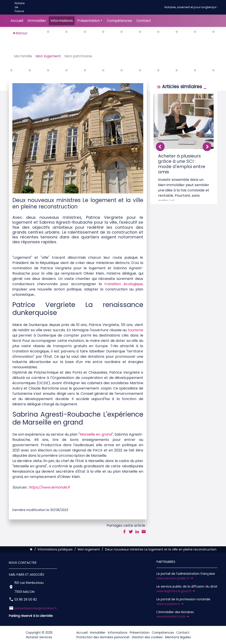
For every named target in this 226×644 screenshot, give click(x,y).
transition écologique (123, 284)
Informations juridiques (55, 549)
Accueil (17, 21)
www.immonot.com (173, 616)
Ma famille (24, 56)
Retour (20, 33)
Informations (62, 21)
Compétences (119, 21)
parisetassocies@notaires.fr (36, 608)
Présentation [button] (89, 21)
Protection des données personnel (103, 637)
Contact (144, 21)
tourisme (136, 330)
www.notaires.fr (170, 604)
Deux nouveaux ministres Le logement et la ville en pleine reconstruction (161, 549)
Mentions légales (178, 637)
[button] (207, 147)
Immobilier (37, 21)
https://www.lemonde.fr (49, 487)
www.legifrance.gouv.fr (176, 591)
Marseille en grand (96, 434)
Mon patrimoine (79, 56)
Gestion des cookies (147, 637)
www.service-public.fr (175, 578)
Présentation (140, 633)
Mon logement (49, 56)
